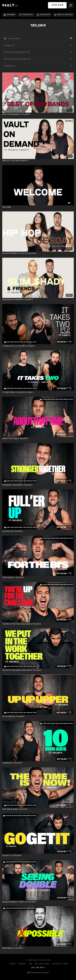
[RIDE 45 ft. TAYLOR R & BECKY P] (38, 161)
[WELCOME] (38, 207)
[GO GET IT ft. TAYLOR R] (38, 855)
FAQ (30, 964)
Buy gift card (42, 964)
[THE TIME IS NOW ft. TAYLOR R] (38, 809)
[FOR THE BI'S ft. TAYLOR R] (38, 578)
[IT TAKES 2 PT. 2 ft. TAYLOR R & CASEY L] (38, 346)
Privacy (22, 964)
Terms (12, 964)
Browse (9, 15)
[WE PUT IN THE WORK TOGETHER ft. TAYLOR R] (38, 670)
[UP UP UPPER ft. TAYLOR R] (38, 717)
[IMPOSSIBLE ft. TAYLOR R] (38, 948)
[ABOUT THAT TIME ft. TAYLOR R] (38, 439)
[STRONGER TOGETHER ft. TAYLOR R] (38, 485)
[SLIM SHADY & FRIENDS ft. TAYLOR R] (38, 300)
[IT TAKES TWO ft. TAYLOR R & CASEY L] (38, 392)
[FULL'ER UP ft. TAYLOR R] (38, 531)
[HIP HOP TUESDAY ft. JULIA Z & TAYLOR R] (38, 253)
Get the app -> (39, 968)
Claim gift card (60, 964)
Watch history (64, 15)
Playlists (43, 15)
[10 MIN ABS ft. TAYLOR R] (38, 763)
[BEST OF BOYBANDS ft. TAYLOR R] (38, 114)
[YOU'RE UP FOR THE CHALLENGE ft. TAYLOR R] (38, 624)
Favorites (26, 15)
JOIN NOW (57, 5)
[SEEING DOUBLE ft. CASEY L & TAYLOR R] (38, 902)
